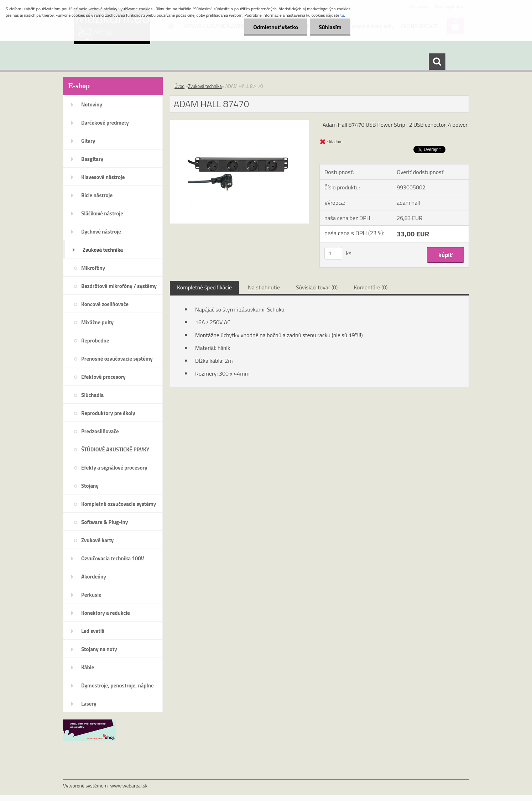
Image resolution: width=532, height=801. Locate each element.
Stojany (90, 486)
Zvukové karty (97, 540)
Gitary (88, 141)
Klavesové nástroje (103, 177)
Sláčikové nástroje (102, 213)
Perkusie (91, 595)
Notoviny (92, 104)
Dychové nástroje (101, 232)
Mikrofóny (93, 268)
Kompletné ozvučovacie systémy (119, 504)
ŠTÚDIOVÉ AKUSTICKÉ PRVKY (115, 449)
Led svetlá (93, 631)
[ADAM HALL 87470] (239, 123)
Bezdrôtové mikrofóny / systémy (119, 286)
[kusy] (333, 253)
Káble (88, 667)
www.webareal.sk (129, 786)
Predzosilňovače (100, 431)
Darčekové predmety (105, 123)
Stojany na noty (99, 649)
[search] (437, 62)
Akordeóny (94, 577)
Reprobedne (95, 341)
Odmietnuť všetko (276, 27)
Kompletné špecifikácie (204, 287)
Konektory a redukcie (106, 613)
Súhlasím (330, 27)
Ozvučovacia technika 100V (113, 558)
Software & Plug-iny (105, 522)
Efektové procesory (103, 377)
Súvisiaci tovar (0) (317, 287)
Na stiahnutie (264, 287)
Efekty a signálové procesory (114, 468)
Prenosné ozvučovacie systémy (117, 359)
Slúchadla (92, 395)
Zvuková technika (103, 250)
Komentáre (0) (371, 287)
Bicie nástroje (97, 195)
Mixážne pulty (97, 322)
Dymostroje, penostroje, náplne (118, 685)
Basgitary (92, 159)
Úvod (179, 86)
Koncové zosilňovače (105, 304)
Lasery (89, 704)
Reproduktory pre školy (108, 413)
